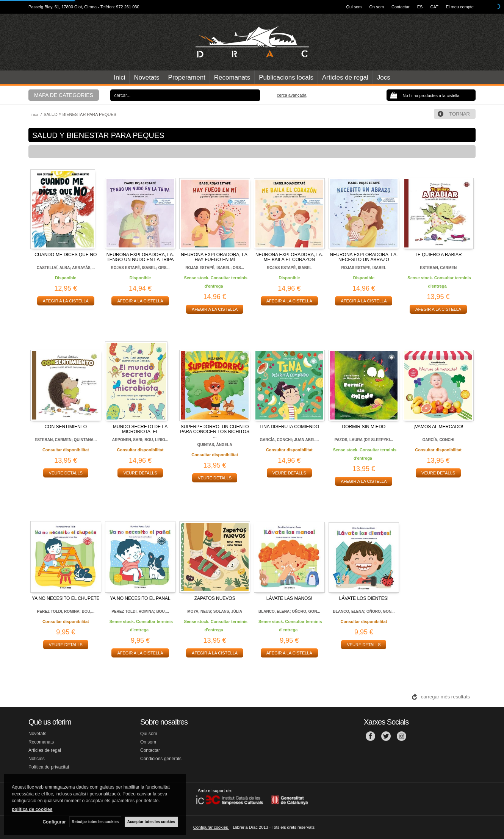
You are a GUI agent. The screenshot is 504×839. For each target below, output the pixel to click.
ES (420, 7)
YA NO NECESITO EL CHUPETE (66, 598)
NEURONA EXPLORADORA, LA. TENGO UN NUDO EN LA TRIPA (140, 257)
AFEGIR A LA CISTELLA (66, 301)
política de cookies (32, 809)
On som (377, 7)
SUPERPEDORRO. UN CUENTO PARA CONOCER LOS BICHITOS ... (215, 432)
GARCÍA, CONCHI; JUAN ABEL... (289, 440)
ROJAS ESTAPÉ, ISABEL (289, 268)
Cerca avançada (292, 95)
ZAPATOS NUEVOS (215, 598)
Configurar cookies (211, 827)
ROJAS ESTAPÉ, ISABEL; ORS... (140, 268)
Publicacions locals (286, 77)
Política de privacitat (49, 767)
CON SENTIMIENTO (66, 427)
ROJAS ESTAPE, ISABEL (364, 268)
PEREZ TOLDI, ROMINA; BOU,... (66, 611)
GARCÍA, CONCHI (438, 440)
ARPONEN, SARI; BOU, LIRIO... (140, 440)
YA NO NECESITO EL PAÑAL (140, 598)
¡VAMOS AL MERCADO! (438, 427)
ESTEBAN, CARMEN (438, 268)
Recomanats (232, 77)
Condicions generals (161, 759)
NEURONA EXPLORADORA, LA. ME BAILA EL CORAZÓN (289, 257)
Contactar (401, 7)
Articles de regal (345, 77)
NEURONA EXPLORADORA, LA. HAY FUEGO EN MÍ (215, 257)
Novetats (146, 77)
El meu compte (460, 7)
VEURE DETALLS (66, 473)
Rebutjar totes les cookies (95, 822)
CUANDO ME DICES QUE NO (66, 255)
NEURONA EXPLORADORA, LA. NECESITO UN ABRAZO (364, 257)
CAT (434, 7)
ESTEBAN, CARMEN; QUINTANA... (66, 440)
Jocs (384, 77)
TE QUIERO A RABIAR (438, 255)
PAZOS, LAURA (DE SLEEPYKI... (364, 440)
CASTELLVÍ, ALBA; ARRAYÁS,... (66, 268)
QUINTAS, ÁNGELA (215, 445)
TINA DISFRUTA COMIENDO (289, 427)
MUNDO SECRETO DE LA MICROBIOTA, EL (140, 429)
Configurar (53, 822)
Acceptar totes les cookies (151, 822)
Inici (119, 77)
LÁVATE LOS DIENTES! (364, 598)
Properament (187, 77)
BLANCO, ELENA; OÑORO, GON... (289, 611)
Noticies (37, 759)
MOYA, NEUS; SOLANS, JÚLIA (215, 611)
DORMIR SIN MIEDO (364, 427)
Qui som (354, 7)
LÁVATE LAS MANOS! (289, 598)
